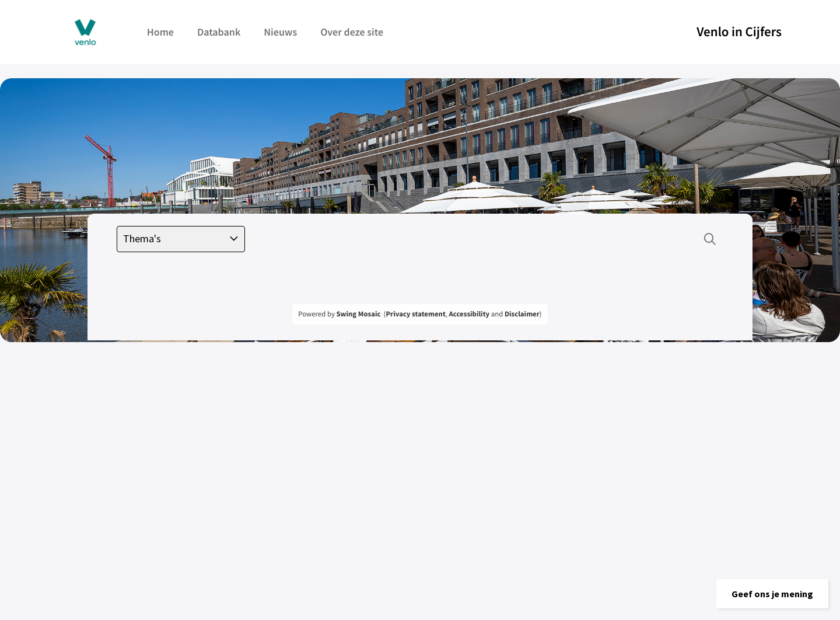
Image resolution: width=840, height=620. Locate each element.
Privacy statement (415, 314)
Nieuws (280, 32)
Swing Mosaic (358, 314)
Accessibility (470, 314)
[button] (772, 594)
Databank (219, 32)
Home (160, 32)
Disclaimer (522, 314)
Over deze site (352, 32)
